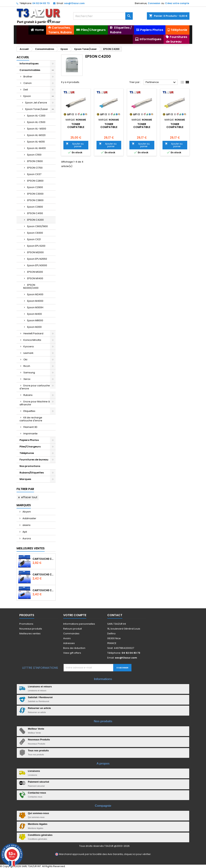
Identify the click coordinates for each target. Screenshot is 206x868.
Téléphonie (27, 453)
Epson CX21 (34, 239)
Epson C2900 (35, 187)
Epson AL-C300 (36, 116)
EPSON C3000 (35, 194)
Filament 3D (30, 427)
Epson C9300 (35, 233)
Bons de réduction (74, 648)
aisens (26, 525)
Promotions (26, 624)
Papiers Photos (29, 440)
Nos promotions (30, 466)
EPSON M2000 (35, 252)
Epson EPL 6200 (36, 246)
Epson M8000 (35, 320)
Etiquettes (29, 411)
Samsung (29, 373)
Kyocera (29, 346)
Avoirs (67, 638)
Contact (115, 615)
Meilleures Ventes (31, 548)
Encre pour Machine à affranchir (35, 403)
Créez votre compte (177, 3)
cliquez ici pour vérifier (137, 854)
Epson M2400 (35, 294)
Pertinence (161, 82)
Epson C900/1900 (37, 226)
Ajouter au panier (75, 145)
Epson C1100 (34, 155)
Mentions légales (38, 824)
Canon (28, 83)
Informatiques (29, 64)
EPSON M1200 (35, 272)
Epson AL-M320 (36, 135)
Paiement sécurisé (38, 782)
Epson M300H (35, 307)
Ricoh (27, 366)
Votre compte (75, 615)
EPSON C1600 (35, 161)
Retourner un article (39, 708)
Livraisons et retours (40, 687)
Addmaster (29, 518)
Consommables (30, 70)
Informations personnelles (79, 624)
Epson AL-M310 (36, 142)
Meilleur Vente (36, 729)
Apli (24, 532)
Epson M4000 (35, 301)
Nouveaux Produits (39, 740)
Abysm (26, 512)
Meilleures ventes (30, 634)
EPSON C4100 (35, 213)
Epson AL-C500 (36, 122)
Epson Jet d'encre (36, 103)
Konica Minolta (32, 340)
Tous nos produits (38, 751)
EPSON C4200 (35, 220)
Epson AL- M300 (37, 129)
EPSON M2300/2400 (31, 286)
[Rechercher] (103, 16)
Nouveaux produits (31, 629)
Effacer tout (27, 497)
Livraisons (34, 771)
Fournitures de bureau (34, 460)
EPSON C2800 (35, 181)
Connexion (154, 3)
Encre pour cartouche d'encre (35, 387)
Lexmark (28, 353)
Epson (27, 96)
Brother (28, 77)
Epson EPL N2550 (37, 259)
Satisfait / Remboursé (40, 697)
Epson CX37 (34, 174)
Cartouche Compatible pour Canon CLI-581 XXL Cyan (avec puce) (43, 590)
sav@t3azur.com (74, 3)
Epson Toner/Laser (37, 109)
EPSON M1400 (35, 278)
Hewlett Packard (33, 333)
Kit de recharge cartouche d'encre (31, 419)
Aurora (26, 538)
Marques (25, 479)
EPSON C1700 (35, 168)
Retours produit (73, 629)
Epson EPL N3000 (37, 265)
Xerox (27, 379)
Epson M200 (34, 327)
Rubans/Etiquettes (32, 473)
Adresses (69, 643)
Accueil (23, 57)
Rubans (28, 395)
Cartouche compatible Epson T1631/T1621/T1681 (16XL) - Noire (43, 574)
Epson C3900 (35, 207)
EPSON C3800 (35, 200)
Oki (25, 359)
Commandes (71, 634)
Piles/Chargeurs (30, 447)
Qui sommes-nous (38, 813)
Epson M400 (34, 314)
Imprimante (30, 434)
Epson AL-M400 (36, 148)
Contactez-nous (37, 793)
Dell (26, 90)
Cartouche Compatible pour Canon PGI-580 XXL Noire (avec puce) (43, 559)
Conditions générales (40, 835)
